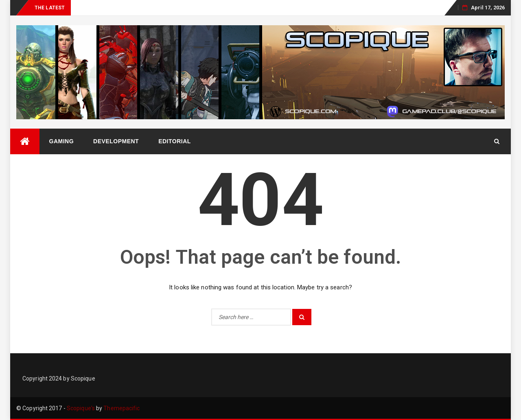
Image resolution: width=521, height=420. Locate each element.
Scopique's (81, 408)
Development (116, 141)
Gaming (62, 141)
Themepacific (121, 408)
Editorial (175, 141)
